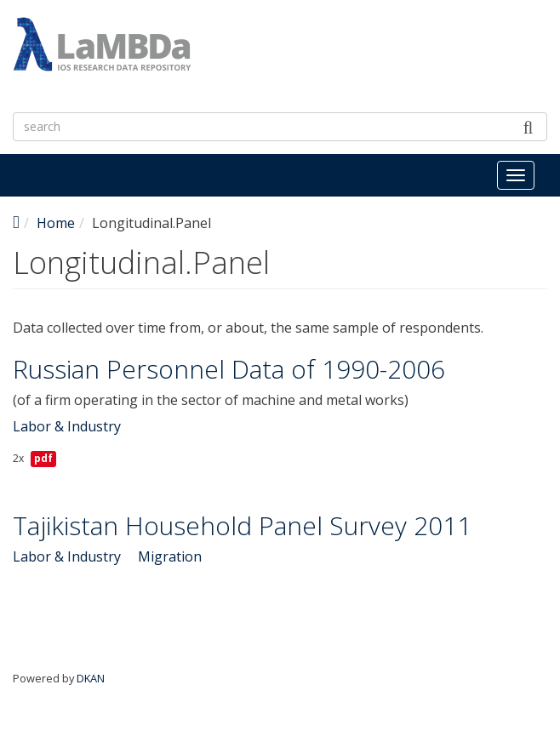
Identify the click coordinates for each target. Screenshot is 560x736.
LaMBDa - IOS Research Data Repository (355, 74)
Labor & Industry (67, 426)
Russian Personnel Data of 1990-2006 (229, 369)
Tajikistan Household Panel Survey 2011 (242, 525)
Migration (170, 556)
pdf (43, 458)
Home (56, 223)
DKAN (91, 678)
